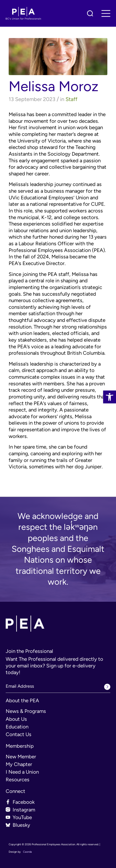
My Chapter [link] (19, 764)
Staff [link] (71, 99)
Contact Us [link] (19, 734)
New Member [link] (21, 757)
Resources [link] (18, 780)
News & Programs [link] (26, 711)
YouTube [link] (22, 817)
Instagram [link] (24, 810)
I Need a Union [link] (22, 772)
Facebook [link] (24, 802)
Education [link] (17, 727)
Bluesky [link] (21, 825)
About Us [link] (16, 719)
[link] (110, 397)
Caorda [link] (27, 852)
